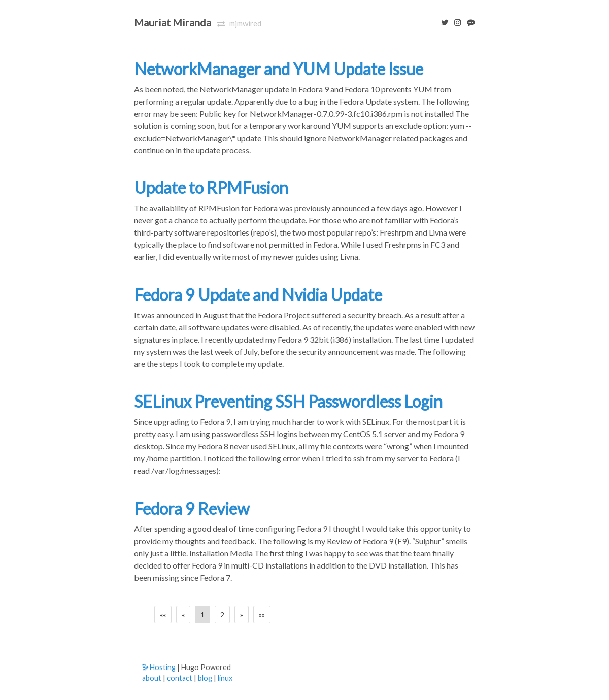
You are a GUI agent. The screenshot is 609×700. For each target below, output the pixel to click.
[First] (163, 614)
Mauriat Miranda (173, 22)
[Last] (262, 614)
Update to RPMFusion (211, 188)
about (152, 678)
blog (205, 678)
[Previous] (183, 614)
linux (225, 678)
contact (180, 678)
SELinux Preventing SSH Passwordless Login (288, 401)
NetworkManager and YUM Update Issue (279, 69)
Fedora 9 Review (192, 508)
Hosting (159, 667)
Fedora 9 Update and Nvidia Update (258, 295)
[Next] (242, 614)
